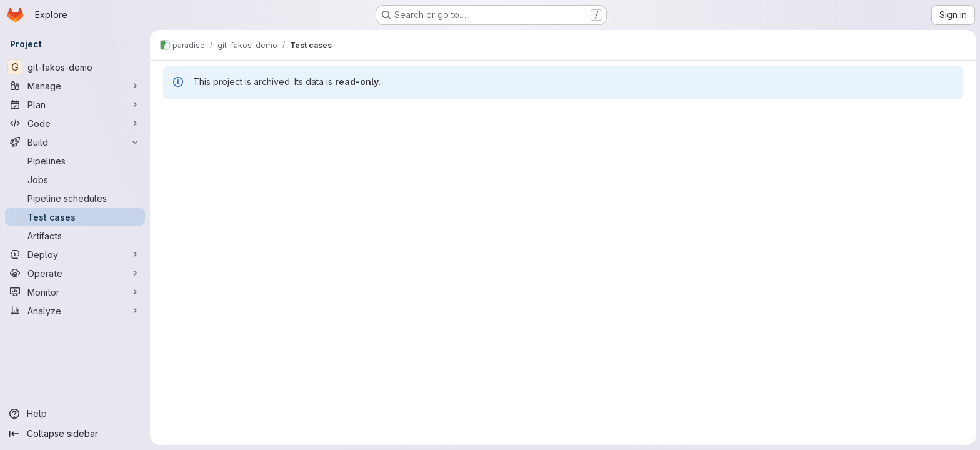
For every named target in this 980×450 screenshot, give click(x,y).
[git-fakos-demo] (75, 67)
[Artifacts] (75, 236)
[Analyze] (75, 311)
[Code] (75, 123)
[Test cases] (75, 217)
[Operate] (75, 273)
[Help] (75, 414)
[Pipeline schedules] (75, 198)
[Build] (75, 142)
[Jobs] (75, 179)
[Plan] (75, 104)
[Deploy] (75, 254)
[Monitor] (75, 292)
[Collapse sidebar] (75, 434)
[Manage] (75, 86)
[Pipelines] (75, 161)
